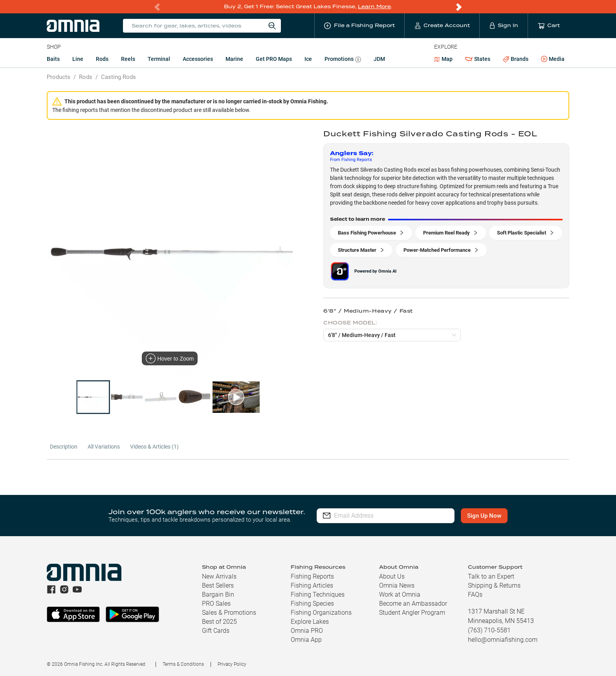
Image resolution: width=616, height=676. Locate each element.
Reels (128, 59)
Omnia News (397, 585)
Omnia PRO (307, 631)
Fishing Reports (312, 576)
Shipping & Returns (494, 585)
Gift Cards (216, 631)
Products (59, 77)
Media (553, 59)
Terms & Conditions (183, 664)
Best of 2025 (219, 622)
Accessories (198, 59)
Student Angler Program (412, 613)
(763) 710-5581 (489, 630)
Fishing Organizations (321, 613)
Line (78, 59)
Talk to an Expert (491, 576)
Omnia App (306, 640)
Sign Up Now (484, 516)
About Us (392, 576)
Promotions (343, 60)
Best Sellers (218, 585)
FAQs (475, 594)
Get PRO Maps (274, 59)
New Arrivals (219, 576)
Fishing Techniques (318, 594)
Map (443, 59)
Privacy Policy (232, 664)
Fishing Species (312, 604)
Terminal (159, 59)
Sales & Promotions (229, 613)
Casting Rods (118, 77)
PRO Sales (216, 604)
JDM (379, 59)
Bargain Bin (218, 594)
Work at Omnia (400, 594)
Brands (516, 59)
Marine (234, 59)
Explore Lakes (310, 622)
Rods (102, 59)
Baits (53, 59)
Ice (308, 59)
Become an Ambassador (413, 604)
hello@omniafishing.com (503, 640)
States (478, 59)
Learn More (374, 6)
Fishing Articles (312, 585)
